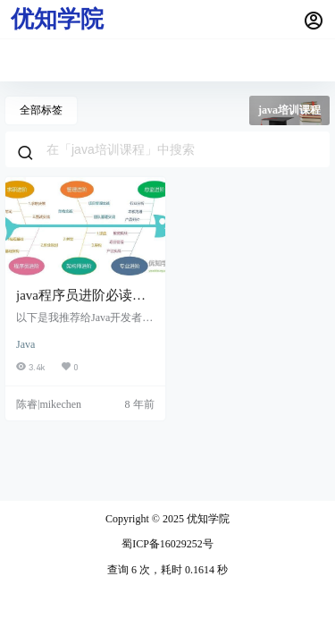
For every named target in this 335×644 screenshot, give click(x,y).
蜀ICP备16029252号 (167, 544)
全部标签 (41, 110)
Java (25, 344)
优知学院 (207, 519)
